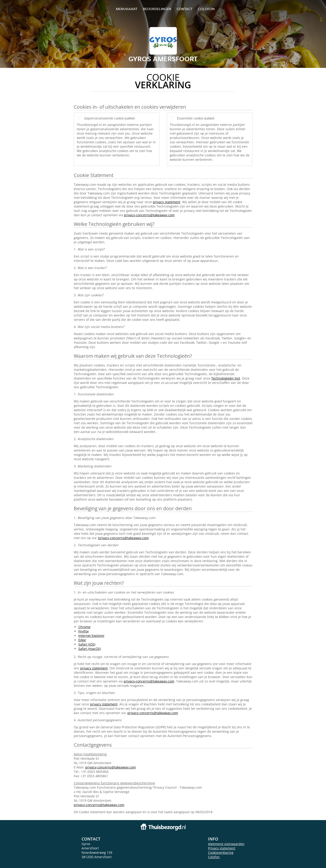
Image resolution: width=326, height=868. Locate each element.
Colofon (214, 857)
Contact (185, 9)
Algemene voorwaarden (226, 844)
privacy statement (167, 202)
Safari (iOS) (87, 644)
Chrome (84, 627)
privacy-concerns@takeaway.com (149, 215)
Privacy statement (222, 848)
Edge (82, 640)
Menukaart (127, 9)
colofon (206, 9)
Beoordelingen (157, 9)
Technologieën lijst (226, 378)
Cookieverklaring (221, 853)
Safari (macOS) (90, 649)
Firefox (84, 631)
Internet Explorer (91, 636)
